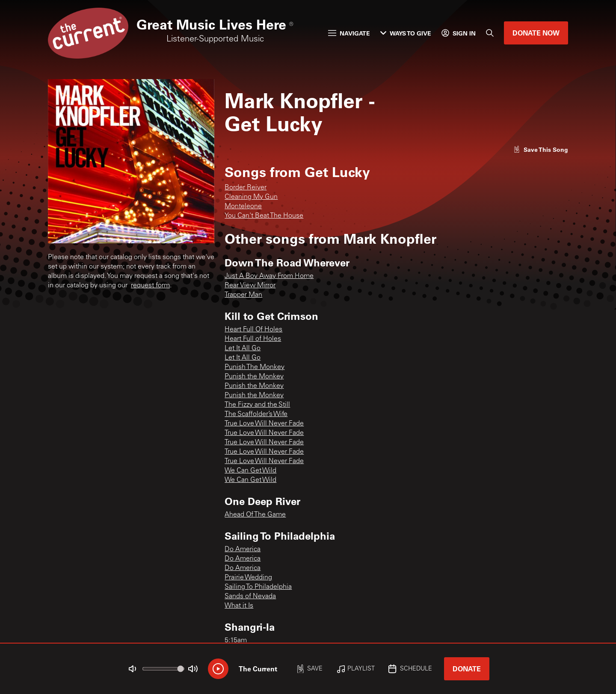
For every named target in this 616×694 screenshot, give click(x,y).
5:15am (236, 641)
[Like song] (541, 149)
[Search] (490, 33)
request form (150, 286)
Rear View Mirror (250, 286)
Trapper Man (243, 295)
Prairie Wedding (248, 578)
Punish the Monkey (254, 377)
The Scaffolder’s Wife (256, 414)
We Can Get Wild (250, 471)
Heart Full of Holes (253, 339)
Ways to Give (406, 33)
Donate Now (536, 33)
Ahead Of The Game (255, 515)
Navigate (349, 33)
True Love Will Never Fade (264, 424)
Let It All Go (243, 348)
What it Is (239, 606)
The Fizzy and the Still (257, 405)
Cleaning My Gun (251, 197)
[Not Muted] (133, 669)
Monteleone (243, 207)
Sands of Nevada (250, 597)
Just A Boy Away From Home (269, 276)
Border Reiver (246, 188)
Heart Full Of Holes (253, 330)
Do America (243, 549)
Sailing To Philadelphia (258, 587)
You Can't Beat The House (264, 216)
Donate (467, 669)
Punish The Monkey (255, 367)
